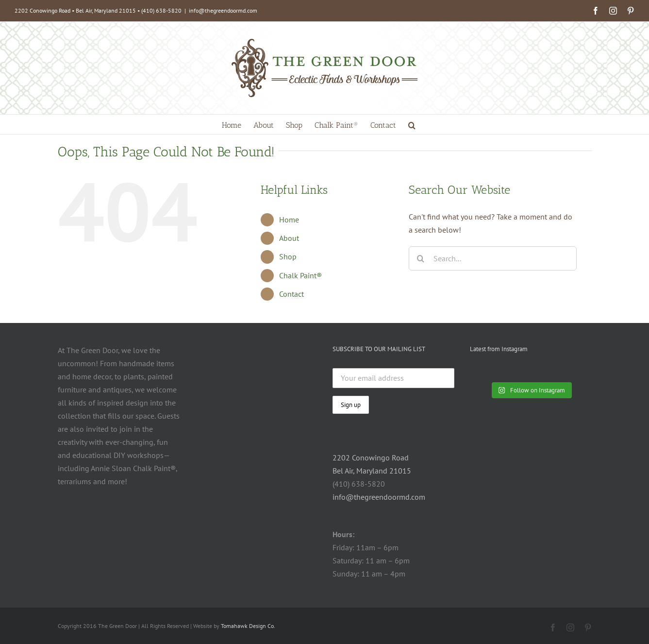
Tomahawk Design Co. (248, 626)
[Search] (421, 258)
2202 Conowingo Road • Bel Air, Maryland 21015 (75, 10)
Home (289, 220)
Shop (288, 256)
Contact (291, 294)
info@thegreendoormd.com (223, 10)
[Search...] (493, 258)
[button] (412, 124)
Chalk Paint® (300, 275)
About (289, 238)
